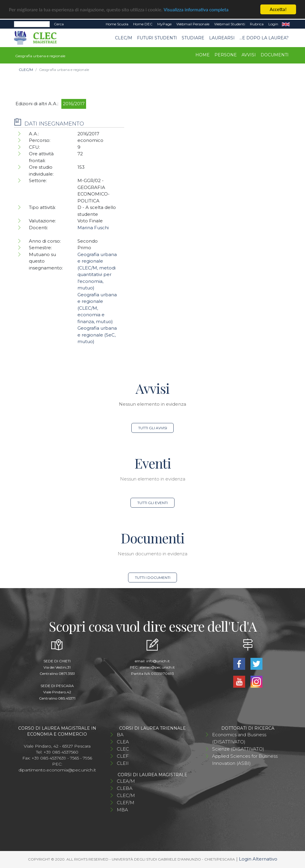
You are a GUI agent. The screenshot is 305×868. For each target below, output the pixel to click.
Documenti (275, 55)
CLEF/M (126, 803)
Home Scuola (117, 24)
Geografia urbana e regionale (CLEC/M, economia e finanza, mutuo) (97, 308)
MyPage (164, 24)
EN (286, 24)
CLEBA (125, 788)
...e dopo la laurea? (264, 38)
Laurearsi (222, 38)
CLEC (123, 749)
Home (203, 55)
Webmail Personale (193, 24)
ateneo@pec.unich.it (157, 667)
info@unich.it (158, 661)
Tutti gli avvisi (153, 428)
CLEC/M (124, 38)
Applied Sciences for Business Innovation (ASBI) (245, 760)
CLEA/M (126, 781)
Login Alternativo (258, 859)
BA (120, 735)
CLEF (123, 756)
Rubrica (257, 24)
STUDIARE (193, 38)
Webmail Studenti (230, 24)
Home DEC (143, 24)
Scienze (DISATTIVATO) (238, 749)
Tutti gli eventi (152, 503)
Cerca (59, 24)
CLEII (123, 763)
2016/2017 (74, 104)
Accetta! (278, 9)
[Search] (32, 24)
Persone (226, 55)
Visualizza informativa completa (196, 10)
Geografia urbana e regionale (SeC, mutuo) (97, 335)
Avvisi (249, 55)
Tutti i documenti (153, 578)
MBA (122, 810)
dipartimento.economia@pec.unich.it (57, 770)
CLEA (123, 742)
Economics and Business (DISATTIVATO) (239, 738)
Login (273, 24)
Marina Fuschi (93, 228)
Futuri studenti (157, 38)
